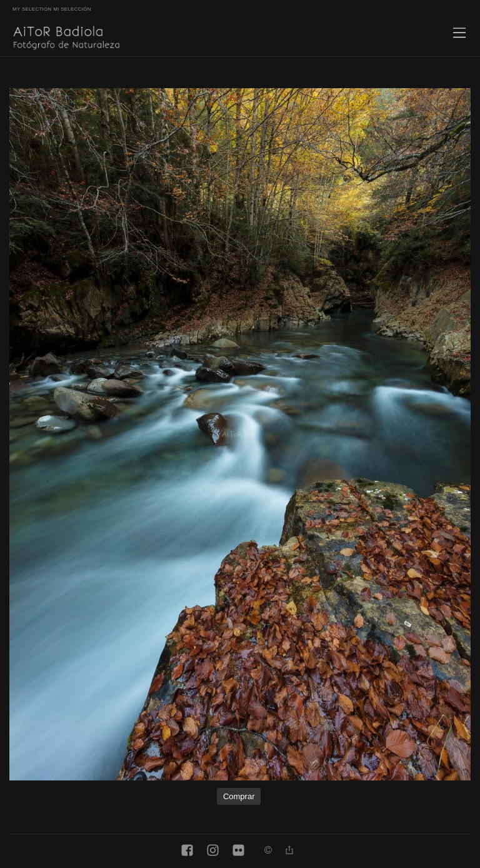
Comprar (239, 796)
